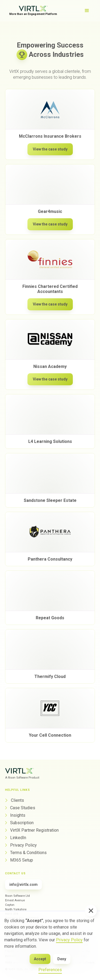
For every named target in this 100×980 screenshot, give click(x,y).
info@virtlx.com (23, 884)
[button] (91, 911)
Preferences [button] (50, 970)
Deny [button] (62, 959)
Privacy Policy (69, 940)
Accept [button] (40, 959)
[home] (33, 11)
